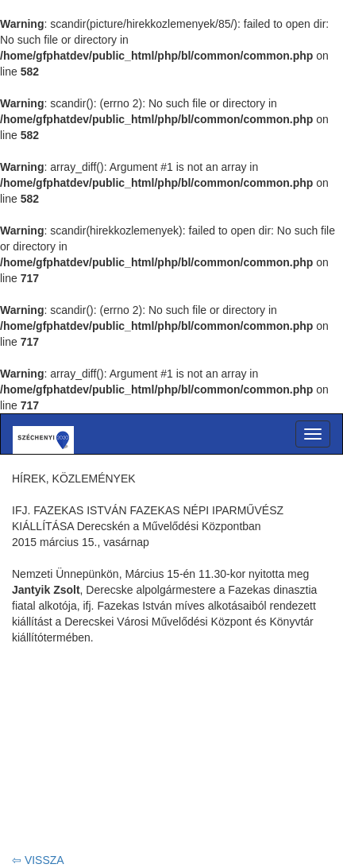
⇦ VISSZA (38, 860)
